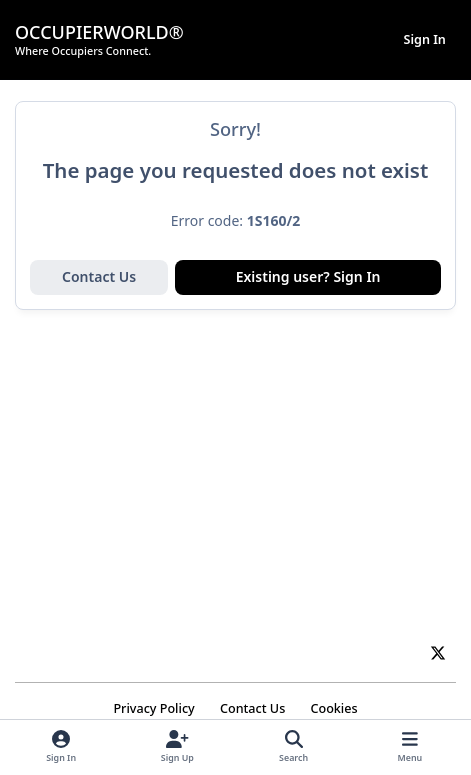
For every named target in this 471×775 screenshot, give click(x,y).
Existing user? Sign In (308, 276)
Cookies (333, 708)
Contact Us (99, 276)
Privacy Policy (153, 708)
